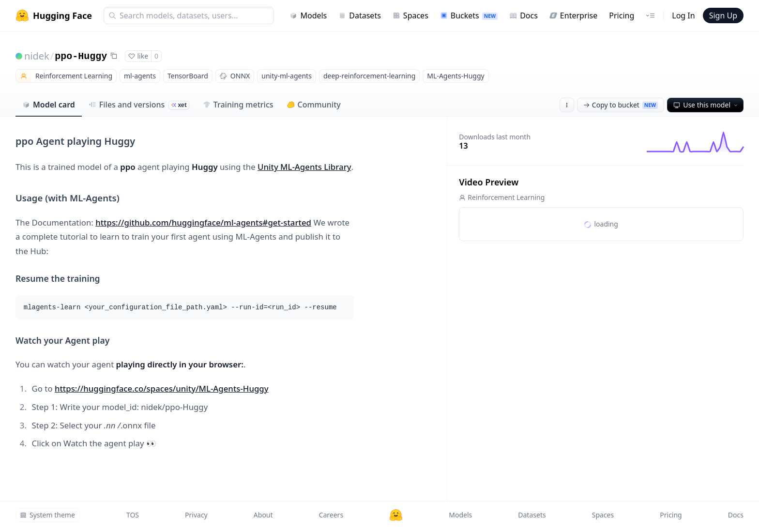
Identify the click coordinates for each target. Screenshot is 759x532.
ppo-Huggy (81, 56)
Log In (683, 15)
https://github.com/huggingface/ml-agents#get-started (203, 222)
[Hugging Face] (396, 515)
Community (314, 105)
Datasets (360, 15)
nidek (37, 56)
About (263, 515)
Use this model (706, 105)
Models (308, 15)
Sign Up (723, 15)
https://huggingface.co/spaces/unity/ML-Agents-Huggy (162, 388)
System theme (47, 515)
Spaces (410, 15)
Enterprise (573, 15)
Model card (49, 105)
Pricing (622, 15)
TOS (133, 515)
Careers (331, 515)
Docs (524, 15)
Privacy (196, 515)
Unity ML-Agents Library (304, 167)
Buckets (469, 15)
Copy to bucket (621, 105)
